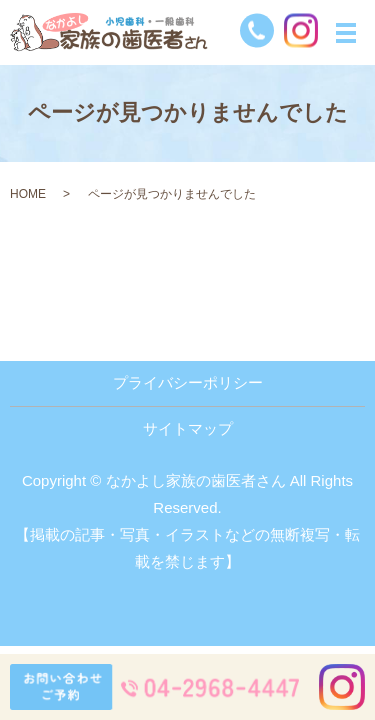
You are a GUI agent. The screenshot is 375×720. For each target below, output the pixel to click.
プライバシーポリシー (188, 382)
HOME (28, 194)
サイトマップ (188, 428)
